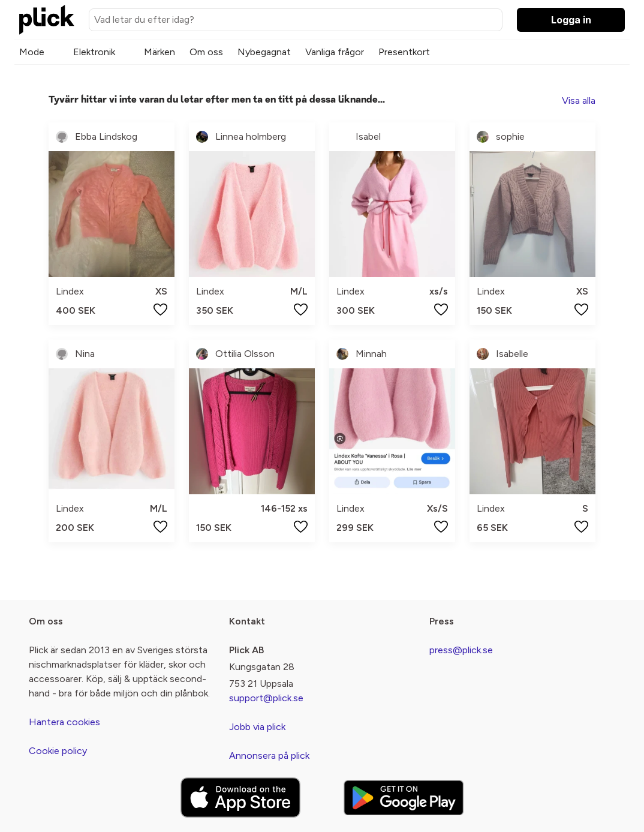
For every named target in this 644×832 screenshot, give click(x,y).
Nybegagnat (264, 52)
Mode (32, 52)
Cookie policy (58, 751)
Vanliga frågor (335, 52)
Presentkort (404, 52)
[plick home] (47, 20)
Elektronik (94, 52)
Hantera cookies (64, 722)
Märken (160, 52)
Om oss (206, 52)
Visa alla (579, 100)
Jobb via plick (257, 727)
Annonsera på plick (269, 756)
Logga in (571, 20)
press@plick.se (461, 650)
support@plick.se (266, 698)
